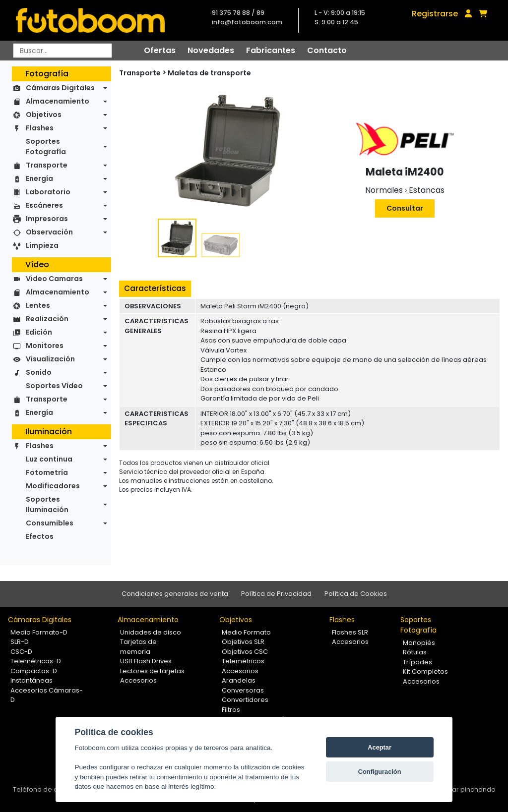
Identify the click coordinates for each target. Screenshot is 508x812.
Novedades (211, 50)
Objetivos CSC (245, 652)
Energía (39, 178)
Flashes (40, 128)
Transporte (47, 165)
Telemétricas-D (36, 661)
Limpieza (42, 245)
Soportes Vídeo (54, 386)
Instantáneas (32, 680)
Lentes (38, 305)
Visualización (50, 359)
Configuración (380, 772)
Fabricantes (271, 50)
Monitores (45, 346)
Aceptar (380, 747)
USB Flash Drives (146, 661)
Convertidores (245, 700)
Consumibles (50, 523)
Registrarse (435, 14)
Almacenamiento (58, 101)
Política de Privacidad (276, 594)
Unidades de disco (151, 632)
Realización (47, 319)
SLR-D (20, 642)
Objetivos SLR (243, 642)
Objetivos (44, 115)
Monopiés (419, 643)
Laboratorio (48, 192)
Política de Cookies (356, 594)
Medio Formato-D (39, 632)
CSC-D (21, 652)
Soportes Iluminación (47, 504)
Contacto (327, 50)
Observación (49, 232)
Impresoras (47, 219)
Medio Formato (246, 632)
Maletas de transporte (209, 73)
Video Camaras (54, 279)
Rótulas (415, 652)
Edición (39, 332)
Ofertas (160, 50)
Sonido (39, 372)
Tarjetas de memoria (138, 647)
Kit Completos (425, 671)
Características (155, 288)
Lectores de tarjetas (152, 671)
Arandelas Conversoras (243, 685)
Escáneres (44, 205)
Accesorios (138, 680)
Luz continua (49, 459)
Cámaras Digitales (60, 88)
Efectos (40, 536)
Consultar (405, 208)
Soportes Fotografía (46, 146)
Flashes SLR (350, 632)
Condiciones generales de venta (175, 594)
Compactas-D (34, 671)
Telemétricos (243, 661)
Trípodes (417, 662)
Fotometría (47, 472)
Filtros (231, 710)
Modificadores (53, 486)
